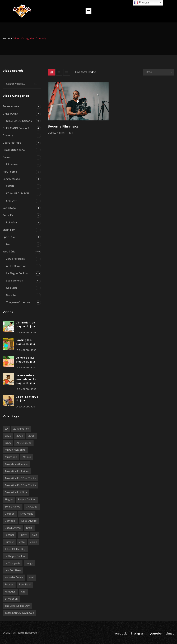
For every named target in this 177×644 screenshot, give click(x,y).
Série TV (8, 215)
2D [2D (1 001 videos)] (6, 429)
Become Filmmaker (64, 126)
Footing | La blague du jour (26, 342)
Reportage (9, 208)
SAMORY (11, 201)
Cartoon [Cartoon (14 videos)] (10, 514)
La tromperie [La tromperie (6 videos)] (13, 563)
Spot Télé (9, 237)
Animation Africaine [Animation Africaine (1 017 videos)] (16, 464)
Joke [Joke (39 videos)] (22, 542)
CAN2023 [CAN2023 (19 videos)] (32, 507)
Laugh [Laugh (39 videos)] (29, 563)
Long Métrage (11, 179)
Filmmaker (12, 164)
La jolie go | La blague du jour (26, 359)
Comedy (53, 133)
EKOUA (10, 186)
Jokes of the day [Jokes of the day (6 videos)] (15, 549)
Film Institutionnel (14, 150)
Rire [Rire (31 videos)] (23, 592)
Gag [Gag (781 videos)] (35, 535)
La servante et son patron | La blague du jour (26, 379)
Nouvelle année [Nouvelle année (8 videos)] (14, 577)
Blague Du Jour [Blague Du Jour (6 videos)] (27, 500)
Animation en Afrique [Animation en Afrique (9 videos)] (17, 471)
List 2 (67, 72)
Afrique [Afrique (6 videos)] (27, 457)
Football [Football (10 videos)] (10, 535)
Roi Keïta (11, 223)
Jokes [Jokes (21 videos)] (34, 542)
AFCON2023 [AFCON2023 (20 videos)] (24, 443)
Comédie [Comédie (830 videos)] (10, 521)
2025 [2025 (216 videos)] (31, 436)
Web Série (9, 252)
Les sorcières (14, 281)
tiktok (6, 244)
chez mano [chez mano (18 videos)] (27, 514)
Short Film (66, 133)
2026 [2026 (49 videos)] (8, 443)
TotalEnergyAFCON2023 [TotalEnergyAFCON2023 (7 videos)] (19, 613)
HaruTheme (10, 172)
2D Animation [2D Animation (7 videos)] (21, 429)
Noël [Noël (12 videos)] (31, 577)
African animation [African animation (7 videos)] (15, 450)
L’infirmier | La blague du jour (26, 324)
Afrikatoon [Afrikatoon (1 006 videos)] (11, 457)
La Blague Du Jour (17, 273)
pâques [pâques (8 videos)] (9, 585)
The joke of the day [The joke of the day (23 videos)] (17, 606)
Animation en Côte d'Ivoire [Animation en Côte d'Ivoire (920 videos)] (20, 478)
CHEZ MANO (10, 114)
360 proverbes (15, 259)
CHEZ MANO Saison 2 (19, 121)
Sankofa (11, 295)
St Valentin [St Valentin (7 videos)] (11, 599)
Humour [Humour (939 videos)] (9, 542)
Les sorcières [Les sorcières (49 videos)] (13, 570)
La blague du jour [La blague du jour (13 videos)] (15, 556)
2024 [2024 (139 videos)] (20, 436)
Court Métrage (12, 143)
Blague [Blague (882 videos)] (9, 500)
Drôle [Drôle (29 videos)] (29, 528)
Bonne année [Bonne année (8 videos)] (13, 507)
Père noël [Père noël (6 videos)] (25, 585)
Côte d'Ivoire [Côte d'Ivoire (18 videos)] (29, 521)
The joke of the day (18, 302)
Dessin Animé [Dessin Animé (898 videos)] (13, 528)
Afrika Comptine (16, 266)
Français (142, 3)
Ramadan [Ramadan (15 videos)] (10, 592)
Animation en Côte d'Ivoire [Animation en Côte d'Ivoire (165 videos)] (20, 485)
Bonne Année (11, 106)
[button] (88, 11)
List (59, 72)
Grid (51, 72)
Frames (7, 157)
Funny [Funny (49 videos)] (23, 535)
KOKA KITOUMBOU (17, 194)
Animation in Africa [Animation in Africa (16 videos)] (16, 492)
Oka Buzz (12, 288)
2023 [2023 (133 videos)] (8, 436)
